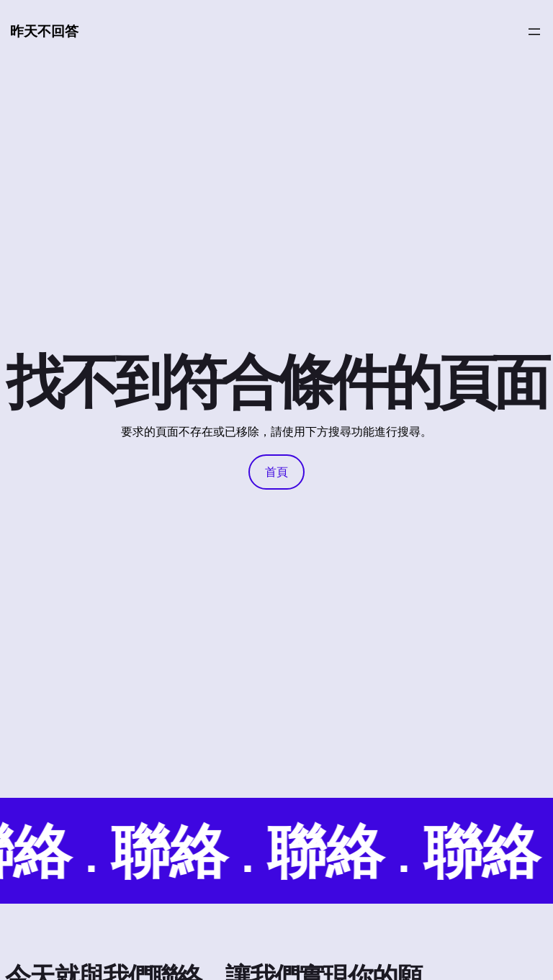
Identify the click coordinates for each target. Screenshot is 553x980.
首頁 (276, 472)
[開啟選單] (534, 32)
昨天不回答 (44, 31)
